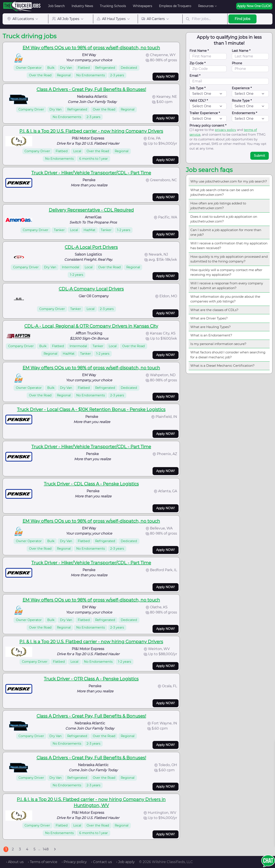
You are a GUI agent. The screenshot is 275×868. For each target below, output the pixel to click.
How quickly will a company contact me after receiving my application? (226, 272)
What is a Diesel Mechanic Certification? (222, 366)
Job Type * (198, 88)
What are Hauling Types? (211, 327)
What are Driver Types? (209, 318)
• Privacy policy (74, 862)
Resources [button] (206, 6)
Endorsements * (244, 113)
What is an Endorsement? (211, 335)
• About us (15, 862)
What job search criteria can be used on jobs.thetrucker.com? (222, 192)
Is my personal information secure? (218, 344)
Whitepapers (142, 6)
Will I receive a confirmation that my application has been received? (229, 246)
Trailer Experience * (205, 113)
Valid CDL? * (199, 101)
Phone (237, 63)
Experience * (242, 88)
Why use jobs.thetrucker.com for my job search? (229, 181)
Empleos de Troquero (175, 6)
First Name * (199, 51)
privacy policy (225, 130)
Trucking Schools (113, 6)
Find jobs (242, 19)
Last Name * (241, 51)
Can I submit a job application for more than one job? (226, 232)
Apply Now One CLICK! (254, 6)
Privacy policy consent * (208, 126)
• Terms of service (43, 862)
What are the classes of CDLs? (214, 310)
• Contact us (102, 862)
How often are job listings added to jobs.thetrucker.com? (218, 206)
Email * (195, 76)
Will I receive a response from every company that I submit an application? (227, 286)
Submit (260, 156)
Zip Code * (198, 63)
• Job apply (125, 862)
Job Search (56, 6)
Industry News (82, 6)
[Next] (55, 849)
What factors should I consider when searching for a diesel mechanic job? (228, 355)
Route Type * (242, 101)
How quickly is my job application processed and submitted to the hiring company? (229, 259)
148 (46, 849)
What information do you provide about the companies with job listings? (225, 299)
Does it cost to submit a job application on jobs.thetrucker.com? (224, 219)
